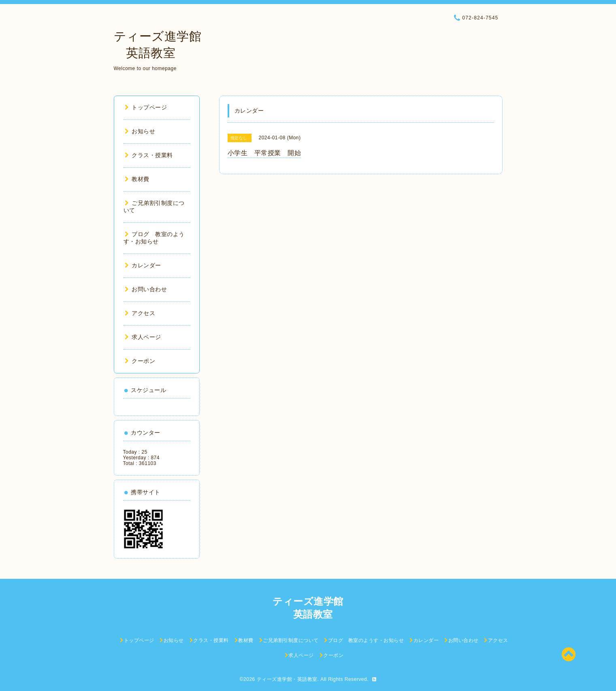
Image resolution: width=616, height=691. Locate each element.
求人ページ (143, 337)
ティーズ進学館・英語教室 (287, 679)
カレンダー (143, 265)
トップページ (146, 107)
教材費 (137, 179)
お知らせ (140, 131)
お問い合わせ (146, 289)
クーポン (140, 361)
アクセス (140, 313)
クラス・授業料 (149, 155)
